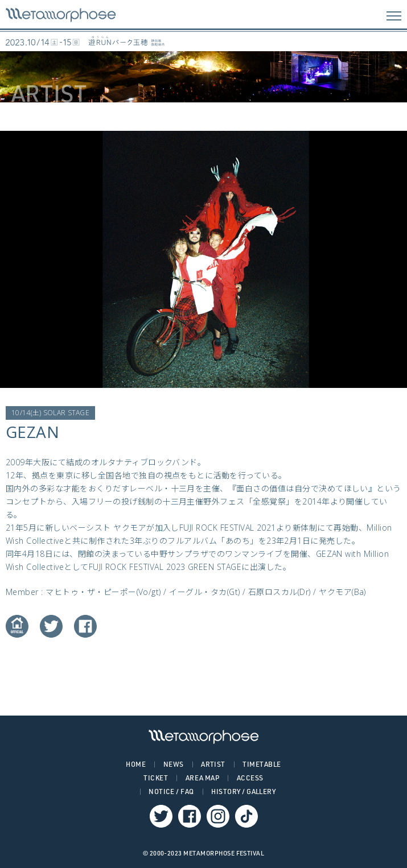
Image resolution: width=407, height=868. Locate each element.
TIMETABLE (262, 764)
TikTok (246, 816)
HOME (136, 764)
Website (17, 626)
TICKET (156, 778)
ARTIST (213, 764)
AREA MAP (203, 778)
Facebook (85, 626)
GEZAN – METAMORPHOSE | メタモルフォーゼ (61, 15)
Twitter (51, 626)
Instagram (218, 816)
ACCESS (250, 778)
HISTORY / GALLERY (243, 791)
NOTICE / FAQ (171, 791)
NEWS (174, 764)
